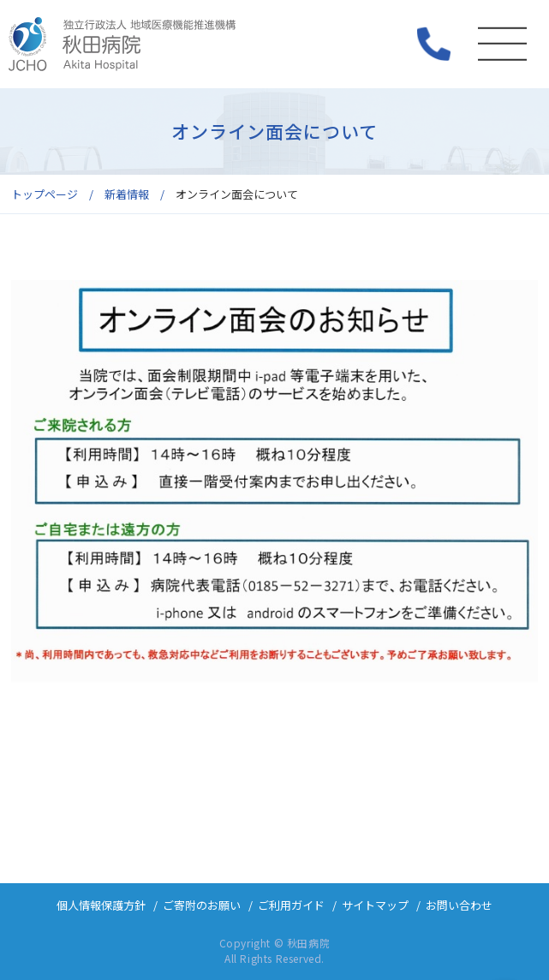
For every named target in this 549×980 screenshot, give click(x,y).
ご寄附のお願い (202, 905)
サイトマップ (375, 905)
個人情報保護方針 (101, 905)
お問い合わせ (459, 905)
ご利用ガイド (291, 905)
